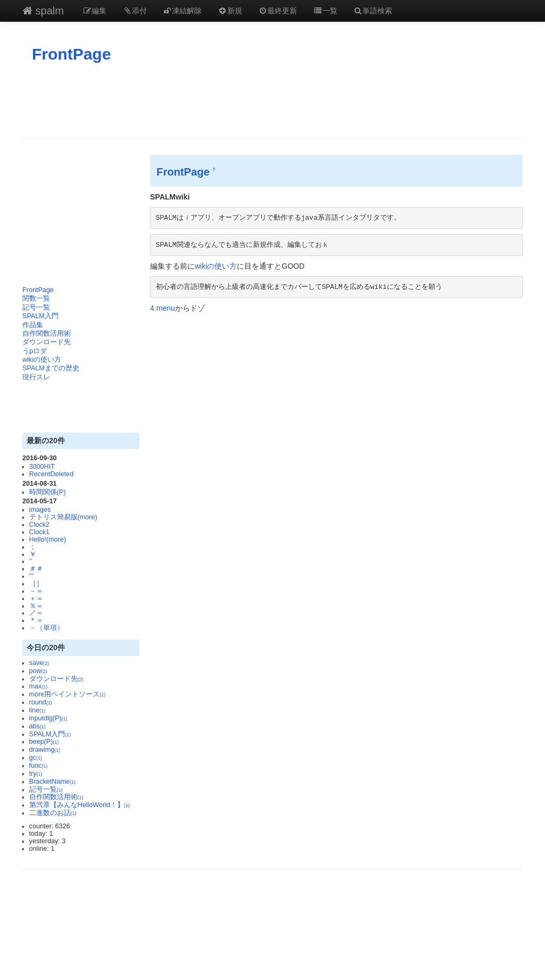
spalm (43, 11)
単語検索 (373, 11)
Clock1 (40, 532)
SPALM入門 (40, 316)
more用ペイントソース (67, 694)
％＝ (36, 606)
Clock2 (40, 525)
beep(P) (44, 742)
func (39, 766)
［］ (36, 584)
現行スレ (36, 377)
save (39, 663)
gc (36, 758)
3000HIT (42, 467)
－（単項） (47, 628)
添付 (135, 11)
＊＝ (36, 620)
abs (38, 726)
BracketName (52, 782)
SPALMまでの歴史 (51, 368)
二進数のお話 (53, 813)
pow (38, 671)
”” (31, 576)
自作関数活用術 (47, 334)
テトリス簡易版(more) (63, 517)
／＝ (36, 613)
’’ (31, 561)
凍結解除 (183, 11)
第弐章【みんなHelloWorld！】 (80, 805)
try (36, 774)
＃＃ (36, 569)
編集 (95, 11)
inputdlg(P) (48, 718)
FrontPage (71, 54)
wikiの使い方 (42, 360)
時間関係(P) (48, 492)
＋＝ (36, 599)
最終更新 (278, 11)
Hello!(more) (48, 539)
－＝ (36, 591)
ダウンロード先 (47, 342)
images (40, 510)
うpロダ (35, 351)
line (37, 710)
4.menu (163, 308)
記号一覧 (36, 308)
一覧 (325, 11)
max (39, 686)
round (41, 702)
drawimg (45, 750)
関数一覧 (36, 298)
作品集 (33, 325)
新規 (230, 11)
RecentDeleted (51, 474)
